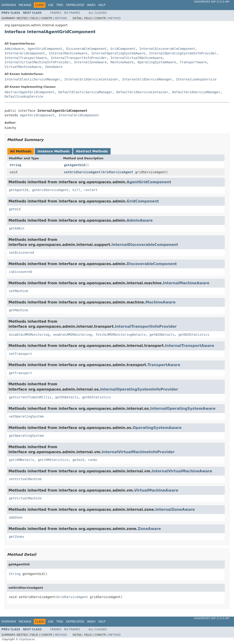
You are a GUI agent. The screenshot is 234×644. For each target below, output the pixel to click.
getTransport (20, 373)
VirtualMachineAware (23, 67)
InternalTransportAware (26, 58)
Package (25, 5)
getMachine (19, 310)
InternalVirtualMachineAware (137, 58)
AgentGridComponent (45, 49)
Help (102, 5)
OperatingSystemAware (157, 62)
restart (91, 190)
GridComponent (123, 49)
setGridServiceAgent (82, 172)
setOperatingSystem (26, 416)
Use (51, 5)
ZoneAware (54, 67)
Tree (60, 5)
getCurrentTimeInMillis (30, 397)
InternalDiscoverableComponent (167, 49)
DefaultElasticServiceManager (85, 92)
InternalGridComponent (25, 53)
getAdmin (17, 228)
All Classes (98, 13)
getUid (15, 209)
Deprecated (75, 5)
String (15, 165)
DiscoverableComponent (86, 49)
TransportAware (193, 62)
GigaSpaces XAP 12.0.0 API (212, 2)
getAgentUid (75, 165)
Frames (56, 13)
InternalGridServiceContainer (91, 79)
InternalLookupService (196, 79)
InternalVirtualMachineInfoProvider (37, 62)
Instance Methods (53, 151)
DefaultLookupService (24, 96)
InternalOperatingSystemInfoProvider (183, 53)
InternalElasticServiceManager (32, 79)
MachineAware (122, 62)
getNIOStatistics (194, 335)
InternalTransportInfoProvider (79, 58)
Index (91, 5)
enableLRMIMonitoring (73, 335)
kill (76, 190)
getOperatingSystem (26, 436)
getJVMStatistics (53, 460)
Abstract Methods (92, 151)
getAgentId (19, 190)
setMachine (19, 291)
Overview (9, 5)
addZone (16, 517)
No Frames (72, 13)
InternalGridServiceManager (147, 79)
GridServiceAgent (118, 172)
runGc (93, 460)
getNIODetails (162, 335)
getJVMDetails (21, 460)
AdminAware (14, 49)
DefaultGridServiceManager (196, 92)
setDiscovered (21, 253)
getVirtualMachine (25, 498)
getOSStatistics (96, 397)
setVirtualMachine (25, 479)
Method (61, 18)
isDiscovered (20, 272)
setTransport (20, 354)
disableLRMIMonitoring (29, 335)
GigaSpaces (27, 639)
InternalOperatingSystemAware (118, 53)
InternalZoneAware (90, 62)
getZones (17, 537)
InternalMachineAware (68, 53)
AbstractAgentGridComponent (30, 92)
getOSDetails (67, 397)
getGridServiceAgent (50, 190)
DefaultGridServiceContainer (142, 92)
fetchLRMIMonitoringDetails (121, 335)
